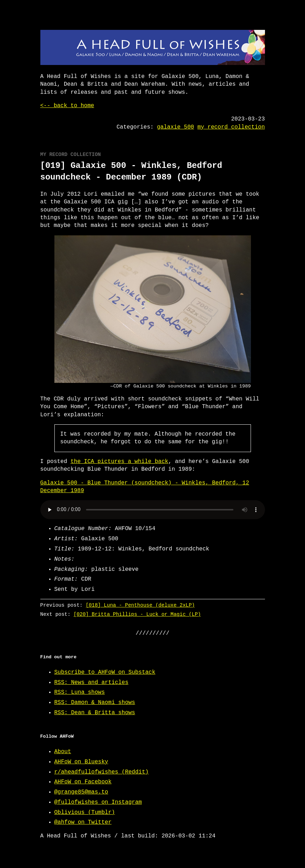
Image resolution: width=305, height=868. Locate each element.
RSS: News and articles (91, 683)
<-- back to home (67, 106)
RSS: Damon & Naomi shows (95, 703)
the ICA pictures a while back (119, 462)
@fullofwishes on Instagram (98, 802)
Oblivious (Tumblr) (85, 812)
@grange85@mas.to (81, 792)
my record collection (231, 127)
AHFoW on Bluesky (81, 762)
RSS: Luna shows (80, 692)
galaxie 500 (175, 127)
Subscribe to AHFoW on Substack (105, 672)
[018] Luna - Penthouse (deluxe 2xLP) (140, 605)
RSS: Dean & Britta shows (95, 713)
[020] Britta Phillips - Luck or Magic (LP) (137, 614)
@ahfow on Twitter (83, 822)
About (63, 752)
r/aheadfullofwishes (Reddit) (102, 772)
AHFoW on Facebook (83, 782)
